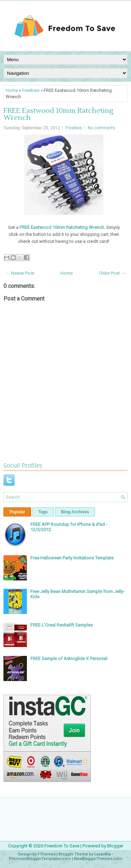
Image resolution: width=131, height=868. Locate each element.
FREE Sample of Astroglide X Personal (69, 659)
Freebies (31, 90)
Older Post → (112, 273)
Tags (43, 512)
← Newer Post (20, 273)
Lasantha (103, 854)
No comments (101, 128)
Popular (17, 512)
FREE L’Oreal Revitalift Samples (62, 625)
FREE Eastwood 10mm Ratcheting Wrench (58, 114)
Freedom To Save (62, 846)
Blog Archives (75, 512)
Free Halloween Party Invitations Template (72, 558)
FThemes (47, 854)
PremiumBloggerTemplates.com (40, 859)
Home (12, 90)
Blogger (115, 846)
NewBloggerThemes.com (98, 859)
